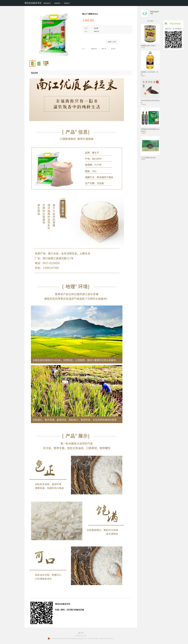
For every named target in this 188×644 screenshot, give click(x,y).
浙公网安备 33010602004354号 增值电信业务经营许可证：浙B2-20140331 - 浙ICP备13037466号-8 (82, 639)
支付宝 (112, 49)
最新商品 (57, 3)
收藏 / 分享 (112, 42)
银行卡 (103, 49)
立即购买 (93, 41)
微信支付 (93, 49)
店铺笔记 (67, 3)
